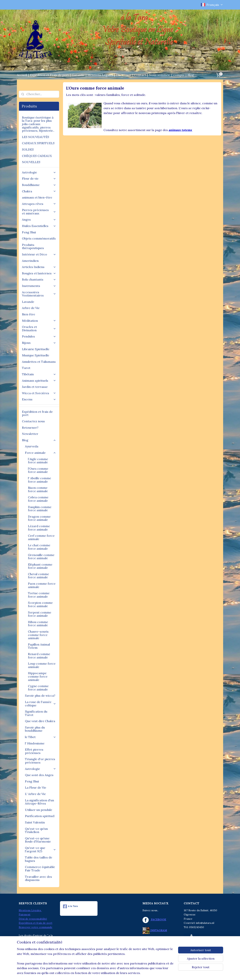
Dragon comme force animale (39, 518)
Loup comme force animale (42, 665)
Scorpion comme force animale (40, 604)
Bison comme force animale (38, 489)
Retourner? (30, 428)
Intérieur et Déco (39, 254)
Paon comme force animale (42, 585)
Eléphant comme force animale (40, 566)
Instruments (39, 286)
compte (179, 75)
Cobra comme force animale (38, 499)
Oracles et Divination (39, 328)
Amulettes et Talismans (39, 362)
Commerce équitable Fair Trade (40, 869)
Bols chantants (39, 279)
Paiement (25, 914)
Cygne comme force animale (38, 688)
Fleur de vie (39, 178)
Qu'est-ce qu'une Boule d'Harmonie (38, 840)
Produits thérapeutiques (33, 246)
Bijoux (39, 343)
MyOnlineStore (156, 973)
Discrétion (124, 75)
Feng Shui (29, 232)
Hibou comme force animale (38, 624)
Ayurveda (32, 446)
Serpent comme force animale (40, 614)
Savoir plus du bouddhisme (35, 729)
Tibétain (39, 374)
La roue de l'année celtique (40, 704)
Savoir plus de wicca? (40, 696)
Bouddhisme (39, 185)
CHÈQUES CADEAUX (37, 156)
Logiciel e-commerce (125, 973)
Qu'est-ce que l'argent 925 (40, 849)
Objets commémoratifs (39, 238)
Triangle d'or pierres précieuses (40, 761)
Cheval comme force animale (38, 576)
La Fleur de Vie (36, 787)
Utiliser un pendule (39, 810)
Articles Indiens (39, 267)
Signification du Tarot (36, 713)
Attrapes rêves (39, 204)
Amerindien (30, 261)
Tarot (26, 368)
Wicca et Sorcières (39, 393)
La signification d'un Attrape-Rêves (39, 802)
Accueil (22, 75)
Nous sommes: (160, 75)
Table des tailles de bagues (39, 859)
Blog (191, 75)
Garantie (78, 75)
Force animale (40, 453)
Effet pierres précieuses (34, 751)
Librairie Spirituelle (36, 349)
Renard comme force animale (39, 656)
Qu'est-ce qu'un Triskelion (36, 830)
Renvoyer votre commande (36, 927)
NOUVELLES (31, 162)
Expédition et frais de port (37, 413)
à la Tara (70, 906)
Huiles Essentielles (39, 226)
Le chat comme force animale (39, 547)
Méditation (39, 321)
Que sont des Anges (39, 775)
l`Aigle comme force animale (38, 461)
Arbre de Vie (31, 308)
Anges (39, 219)
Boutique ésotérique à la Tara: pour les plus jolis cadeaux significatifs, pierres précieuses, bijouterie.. (38, 124)
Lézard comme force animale (39, 528)
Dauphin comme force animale (40, 509)
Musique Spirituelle (36, 355)
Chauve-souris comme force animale (38, 635)
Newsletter (30, 434)
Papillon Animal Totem (39, 646)
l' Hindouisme (35, 743)
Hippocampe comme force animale (38, 676)
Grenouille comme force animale (41, 557)
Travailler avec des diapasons (38, 878)
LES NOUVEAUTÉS (36, 137)
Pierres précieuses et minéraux (39, 212)
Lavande (28, 302)
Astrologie (39, 172)
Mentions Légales (100, 75)
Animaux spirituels (39, 381)
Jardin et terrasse (35, 387)
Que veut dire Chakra (40, 721)
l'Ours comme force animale (38, 470)
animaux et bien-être (37, 197)
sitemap (105, 973)
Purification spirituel (40, 816)
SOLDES (28, 149)
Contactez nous (33, 421)
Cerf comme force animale (41, 537)
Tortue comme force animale (39, 595)
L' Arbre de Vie (35, 794)
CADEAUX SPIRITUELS (38, 143)
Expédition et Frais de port (49, 75)
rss (112, 973)
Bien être (28, 314)
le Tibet (40, 737)
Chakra (39, 191)
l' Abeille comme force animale (39, 480)
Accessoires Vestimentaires (39, 294)
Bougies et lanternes (39, 273)
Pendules (39, 336)
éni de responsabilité (34, 919)
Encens (39, 399)
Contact (140, 75)
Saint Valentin (35, 822)
